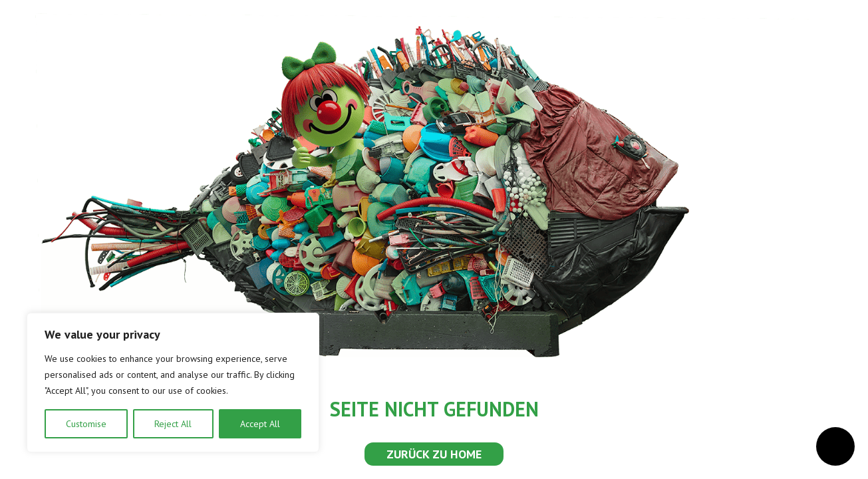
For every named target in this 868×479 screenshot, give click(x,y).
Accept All (260, 424)
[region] (173, 383)
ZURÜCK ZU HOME (434, 454)
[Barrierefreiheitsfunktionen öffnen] (835, 446)
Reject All (173, 424)
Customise (86, 424)
